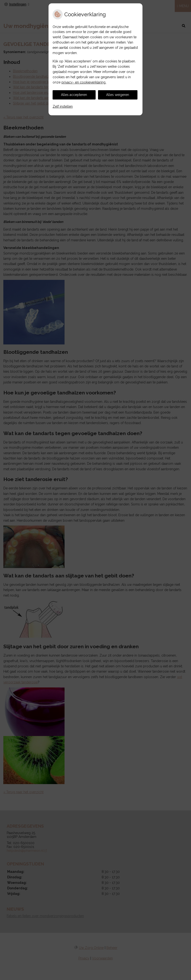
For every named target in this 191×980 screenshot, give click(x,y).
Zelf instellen (63, 106)
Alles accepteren (74, 95)
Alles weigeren (118, 95)
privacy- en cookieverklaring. (84, 82)
